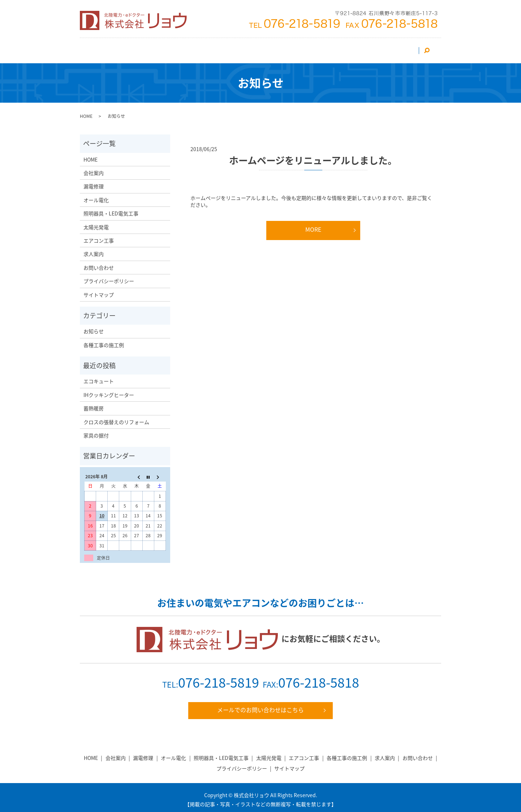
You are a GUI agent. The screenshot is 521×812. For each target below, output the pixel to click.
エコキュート (99, 377)
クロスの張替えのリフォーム (116, 418)
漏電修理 (333, 48)
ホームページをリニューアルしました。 (313, 156)
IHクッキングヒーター (109, 390)
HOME (98, 48)
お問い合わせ (399, 48)
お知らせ (94, 327)
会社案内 (126, 48)
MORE (313, 225)
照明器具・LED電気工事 (250, 48)
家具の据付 (96, 431)
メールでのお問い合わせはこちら (260, 706)
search (430, 48)
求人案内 (364, 48)
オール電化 (301, 48)
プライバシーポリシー (109, 277)
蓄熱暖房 (94, 404)
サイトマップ (99, 290)
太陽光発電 (200, 48)
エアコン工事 (162, 48)
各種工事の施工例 (104, 341)
